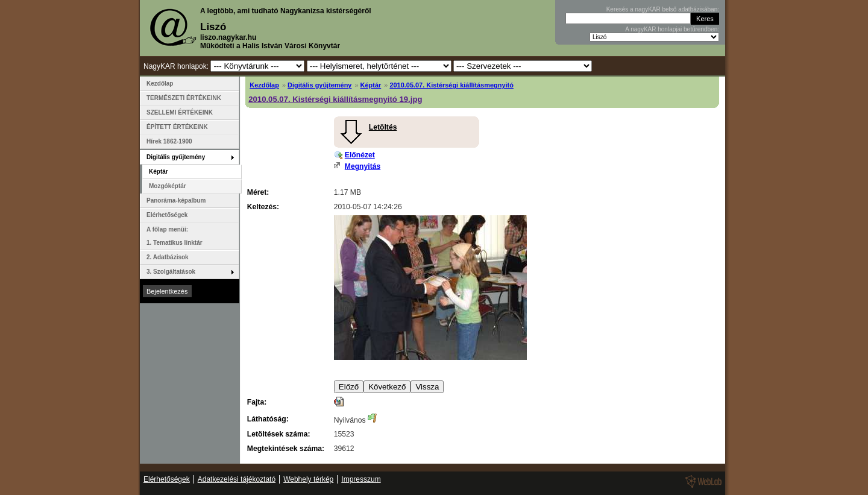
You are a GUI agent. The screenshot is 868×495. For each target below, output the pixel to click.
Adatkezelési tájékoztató (237, 479)
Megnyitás (363, 166)
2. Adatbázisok (168, 257)
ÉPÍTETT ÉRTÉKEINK (177, 127)
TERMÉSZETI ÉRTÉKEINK (184, 98)
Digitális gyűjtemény (319, 85)
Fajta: (257, 402)
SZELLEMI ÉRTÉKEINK (180, 112)
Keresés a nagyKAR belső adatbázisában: (663, 9)
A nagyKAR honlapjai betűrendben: (672, 29)
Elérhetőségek (167, 215)
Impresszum (361, 479)
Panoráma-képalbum (176, 200)
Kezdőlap (264, 85)
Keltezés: (263, 207)
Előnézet (360, 155)
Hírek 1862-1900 (169, 141)
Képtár (371, 85)
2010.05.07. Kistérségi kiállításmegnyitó (451, 85)
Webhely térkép (308, 479)
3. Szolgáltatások (171, 272)
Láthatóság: (268, 419)
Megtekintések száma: (286, 449)
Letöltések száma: (279, 434)
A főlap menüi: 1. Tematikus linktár (175, 236)
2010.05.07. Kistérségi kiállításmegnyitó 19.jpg (335, 99)
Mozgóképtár (168, 186)
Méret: (258, 192)
